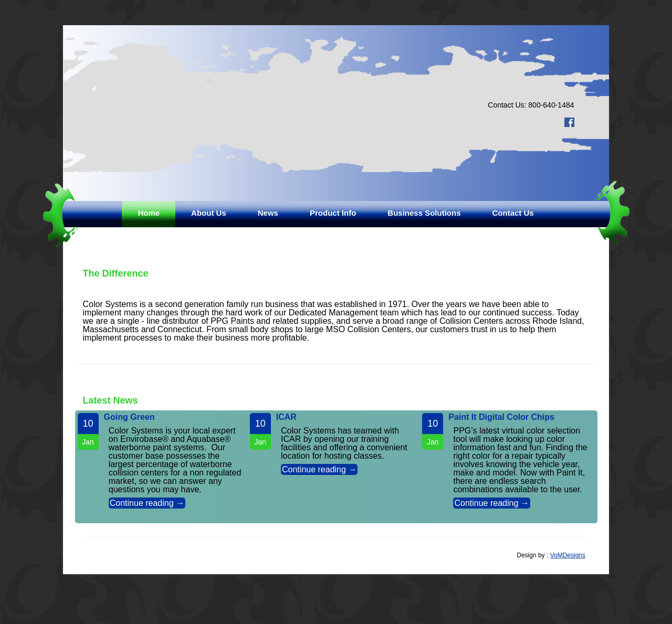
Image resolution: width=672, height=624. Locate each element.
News (268, 213)
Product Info (333, 213)
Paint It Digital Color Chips (501, 417)
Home (149, 213)
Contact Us (513, 213)
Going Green (129, 417)
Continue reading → (147, 503)
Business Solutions (424, 213)
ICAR (286, 417)
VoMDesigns (568, 555)
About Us (209, 213)
